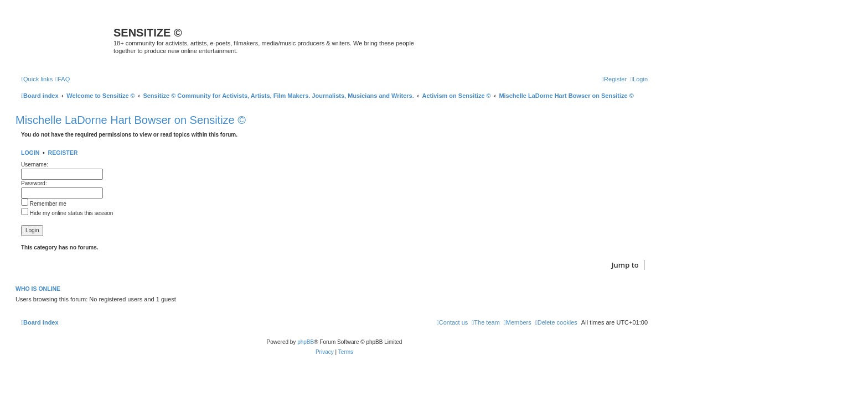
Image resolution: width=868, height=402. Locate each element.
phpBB (306, 342)
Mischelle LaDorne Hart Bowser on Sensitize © (131, 120)
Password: (34, 183)
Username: (35, 165)
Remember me (44, 204)
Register (63, 153)
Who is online (38, 289)
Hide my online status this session (67, 213)
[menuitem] (63, 79)
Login (30, 153)
